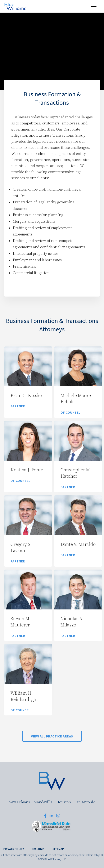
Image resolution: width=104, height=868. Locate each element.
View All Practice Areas (52, 736)
